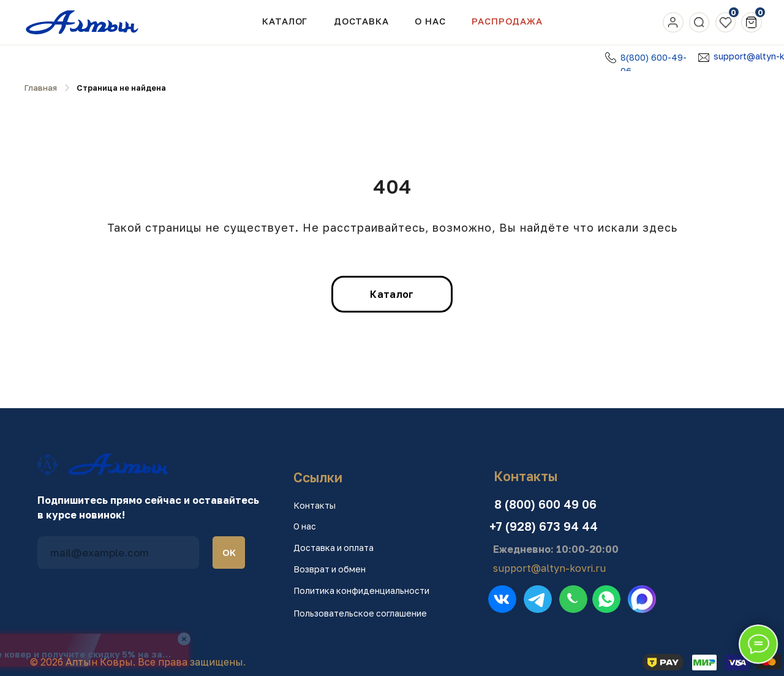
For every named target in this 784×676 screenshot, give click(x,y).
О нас (305, 526)
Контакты (315, 505)
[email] (119, 553)
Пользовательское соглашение (360, 613)
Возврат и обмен (330, 569)
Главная (41, 88)
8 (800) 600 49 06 (545, 504)
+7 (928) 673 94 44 (544, 526)
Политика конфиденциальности (361, 591)
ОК (229, 552)
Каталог (285, 21)
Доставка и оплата (334, 548)
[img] (673, 22)
